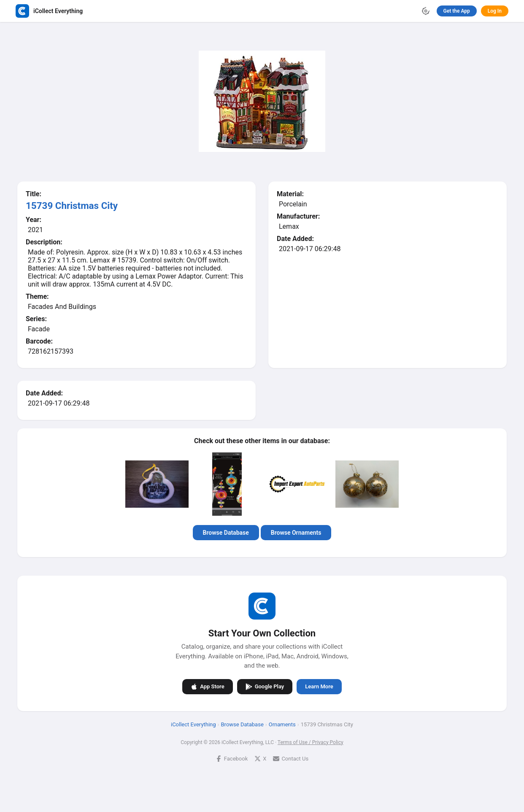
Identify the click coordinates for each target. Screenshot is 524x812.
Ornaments (282, 724)
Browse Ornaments (296, 533)
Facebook (232, 758)
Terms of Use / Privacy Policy (311, 742)
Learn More (319, 686)
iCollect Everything (193, 724)
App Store (207, 686)
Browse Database (226, 533)
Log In (495, 11)
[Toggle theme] (426, 11)
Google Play (265, 686)
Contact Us (291, 758)
